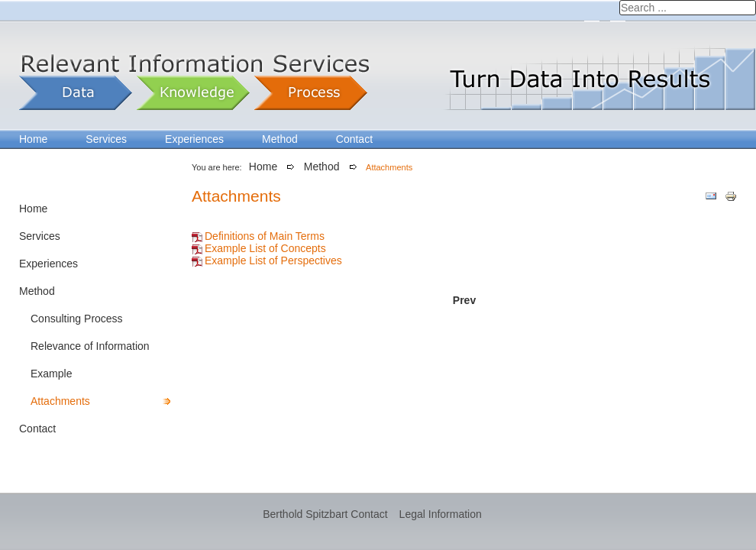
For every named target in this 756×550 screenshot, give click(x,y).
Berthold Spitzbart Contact (325, 514)
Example (51, 374)
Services (106, 139)
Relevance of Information (90, 346)
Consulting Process (77, 319)
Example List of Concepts (265, 248)
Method (280, 139)
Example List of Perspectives (273, 260)
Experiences (194, 139)
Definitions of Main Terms (265, 236)
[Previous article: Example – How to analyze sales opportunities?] (464, 300)
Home (33, 139)
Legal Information (441, 514)
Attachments (60, 401)
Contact (354, 139)
